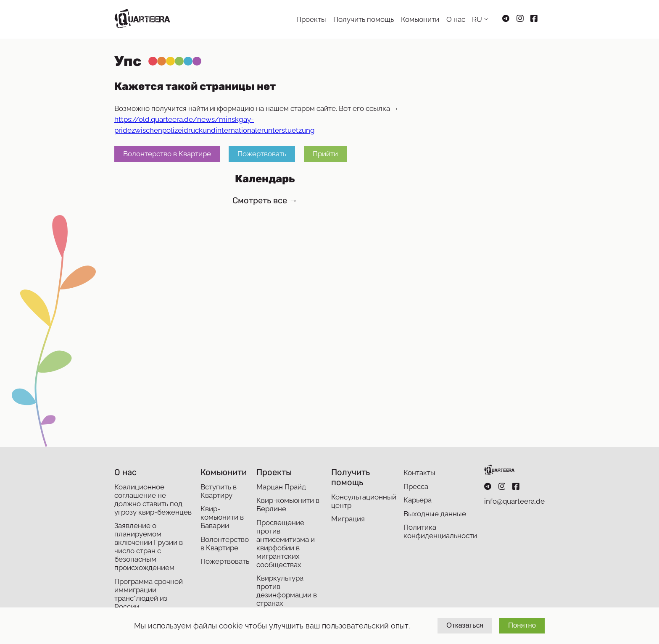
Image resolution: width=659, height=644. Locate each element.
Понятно (522, 625)
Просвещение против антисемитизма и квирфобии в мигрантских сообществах (286, 544)
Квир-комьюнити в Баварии (222, 517)
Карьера (418, 500)
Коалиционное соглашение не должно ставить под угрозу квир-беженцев (153, 499)
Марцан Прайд (281, 487)
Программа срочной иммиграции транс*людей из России (149, 594)
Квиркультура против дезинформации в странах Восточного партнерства (287, 599)
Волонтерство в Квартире (167, 154)
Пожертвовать (262, 154)
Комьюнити (420, 19)
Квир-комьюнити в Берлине (288, 505)
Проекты (311, 19)
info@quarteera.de (514, 501)
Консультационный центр (364, 501)
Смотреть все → (265, 200)
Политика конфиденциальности (440, 531)
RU (477, 19)
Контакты (419, 473)
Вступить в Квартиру (219, 491)
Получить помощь (364, 19)
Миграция (348, 519)
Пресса (416, 486)
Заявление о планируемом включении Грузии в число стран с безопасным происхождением (149, 547)
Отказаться (465, 625)
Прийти (325, 154)
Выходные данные (435, 514)
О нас (456, 19)
